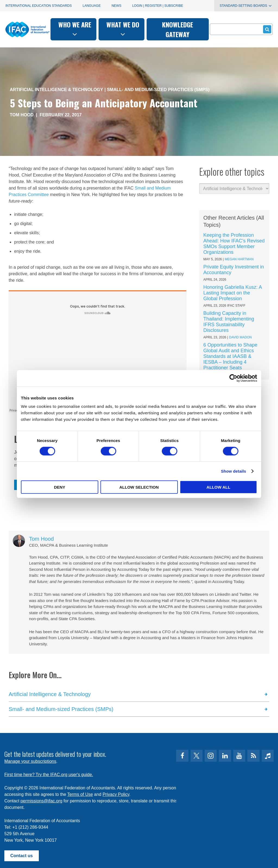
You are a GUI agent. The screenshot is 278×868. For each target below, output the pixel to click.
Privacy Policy (116, 794)
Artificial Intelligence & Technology (56, 90)
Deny (60, 487)
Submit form (266, 29)
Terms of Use (80, 794)
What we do (123, 29)
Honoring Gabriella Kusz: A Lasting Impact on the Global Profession (233, 293)
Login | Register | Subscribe (158, 6)
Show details (234, 471)
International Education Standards (39, 6)
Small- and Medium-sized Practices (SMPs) (158, 90)
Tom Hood (22, 115)
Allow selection (139, 487)
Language (92, 6)
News (116, 6)
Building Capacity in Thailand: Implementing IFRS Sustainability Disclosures (229, 322)
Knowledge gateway (178, 29)
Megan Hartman (239, 259)
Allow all (219, 487)
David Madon (241, 337)
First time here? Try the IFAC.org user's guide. (49, 775)
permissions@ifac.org (42, 801)
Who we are (75, 29)
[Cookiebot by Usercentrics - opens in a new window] (233, 378)
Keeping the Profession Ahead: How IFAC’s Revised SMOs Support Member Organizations (234, 244)
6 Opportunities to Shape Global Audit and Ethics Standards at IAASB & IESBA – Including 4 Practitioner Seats (230, 356)
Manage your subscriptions (30, 761)
